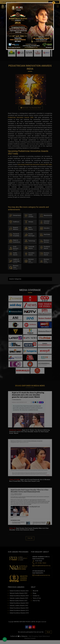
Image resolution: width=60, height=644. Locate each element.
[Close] (54, 3)
